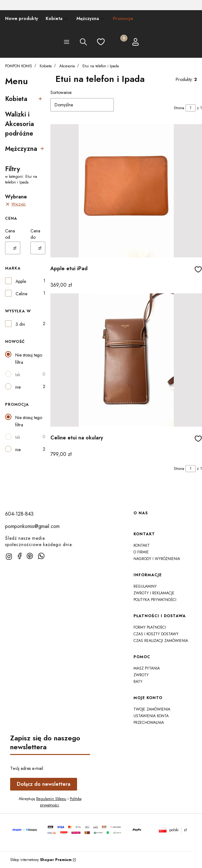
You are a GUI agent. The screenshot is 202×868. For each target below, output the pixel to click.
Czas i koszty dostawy (156, 634)
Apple (21, 281)
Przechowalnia (149, 723)
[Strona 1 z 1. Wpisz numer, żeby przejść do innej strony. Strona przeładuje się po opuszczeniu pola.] (191, 108)
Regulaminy (145, 586)
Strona (179, 108)
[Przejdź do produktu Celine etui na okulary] (126, 360)
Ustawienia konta (151, 716)
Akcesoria (67, 66)
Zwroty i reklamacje (154, 593)
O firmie (141, 552)
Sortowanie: (61, 92)
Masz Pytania (147, 668)
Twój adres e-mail (27, 768)
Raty (138, 682)
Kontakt (142, 545)
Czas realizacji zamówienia (161, 641)
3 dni (20, 324)
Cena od (10, 234)
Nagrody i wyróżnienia (157, 559)
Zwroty (141, 675)
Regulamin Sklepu (51, 799)
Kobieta (46, 66)
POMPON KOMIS (19, 66)
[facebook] (20, 556)
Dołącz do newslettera (44, 784)
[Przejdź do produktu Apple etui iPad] (126, 191)
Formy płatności (150, 627)
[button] (67, 43)
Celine (21, 294)
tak (18, 375)
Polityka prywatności (155, 600)
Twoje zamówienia (152, 709)
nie (18, 387)
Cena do (35, 234)
